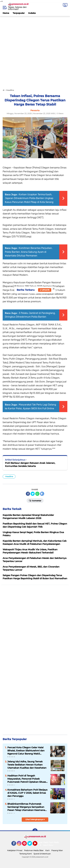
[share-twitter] (33, 494)
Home (6, 13)
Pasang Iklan (57, 850)
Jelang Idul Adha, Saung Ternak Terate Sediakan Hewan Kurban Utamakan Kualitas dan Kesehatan (27, 765)
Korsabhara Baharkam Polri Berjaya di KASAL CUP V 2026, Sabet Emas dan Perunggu (27, 793)
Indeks (32, 13)
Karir (47, 850)
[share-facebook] (28, 494)
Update (45, 290)
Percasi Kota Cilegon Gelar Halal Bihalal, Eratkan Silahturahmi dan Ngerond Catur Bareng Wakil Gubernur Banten (26, 751)
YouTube (37, 845)
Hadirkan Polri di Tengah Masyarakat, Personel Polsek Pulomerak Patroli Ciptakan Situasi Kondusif (27, 779)
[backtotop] (35, 831)
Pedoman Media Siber (34, 850)
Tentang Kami (26, 854)
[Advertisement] (35, 51)
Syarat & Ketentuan (42, 854)
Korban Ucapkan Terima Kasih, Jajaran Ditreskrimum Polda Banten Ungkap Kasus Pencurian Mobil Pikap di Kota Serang (29, 198)
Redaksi (58, 842)
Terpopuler (19, 13)
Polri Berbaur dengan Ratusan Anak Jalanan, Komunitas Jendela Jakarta (30, 464)
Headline (9, 476)
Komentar (35, 500)
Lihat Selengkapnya (35, 819)
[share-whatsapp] (37, 494)
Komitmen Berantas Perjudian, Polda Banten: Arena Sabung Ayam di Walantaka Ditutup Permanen (29, 252)
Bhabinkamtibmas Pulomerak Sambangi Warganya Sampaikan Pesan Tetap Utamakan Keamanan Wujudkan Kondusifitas (27, 807)
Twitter (31, 845)
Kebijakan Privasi (15, 850)
